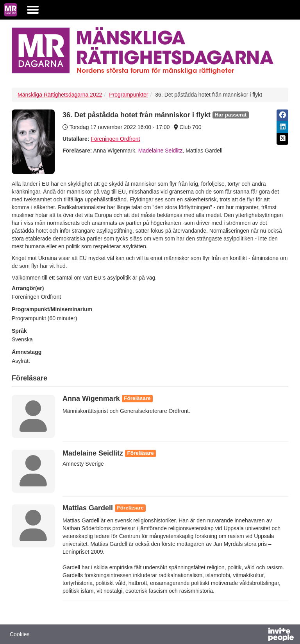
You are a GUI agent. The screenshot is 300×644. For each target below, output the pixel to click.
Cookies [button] (20, 634)
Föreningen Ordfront (115, 139)
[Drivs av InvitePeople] (261, 635)
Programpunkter (129, 95)
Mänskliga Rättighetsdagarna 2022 (60, 95)
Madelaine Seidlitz (161, 151)
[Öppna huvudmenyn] (33, 10)
